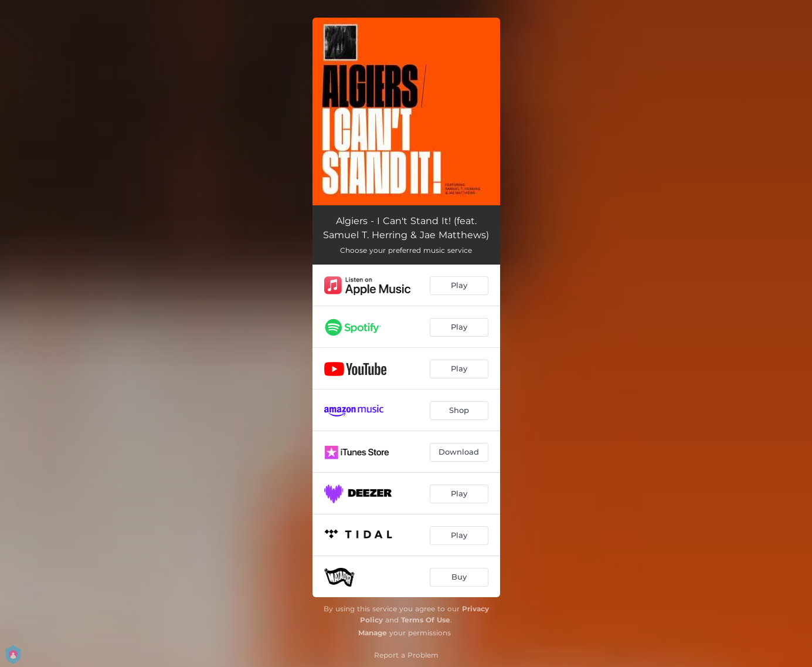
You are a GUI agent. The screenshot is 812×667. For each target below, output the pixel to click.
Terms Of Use (426, 620)
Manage (373, 633)
